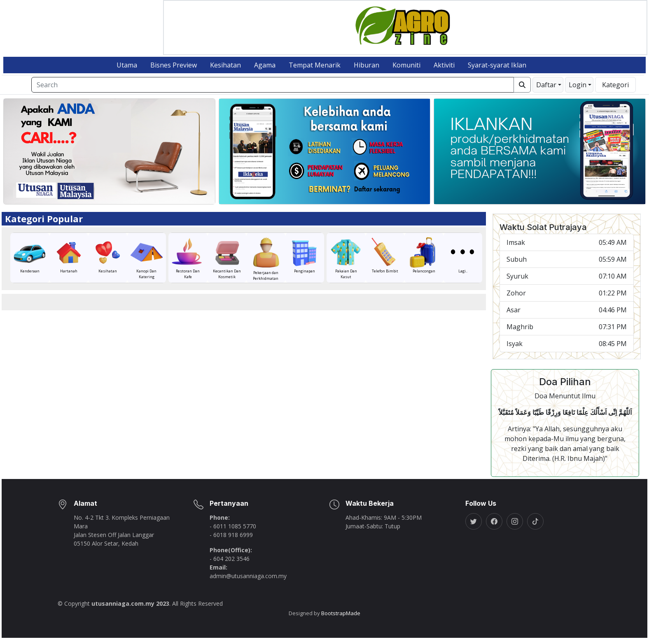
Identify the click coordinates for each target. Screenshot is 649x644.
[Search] (273, 92)
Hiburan (367, 72)
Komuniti (406, 72)
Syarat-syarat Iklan (497, 72)
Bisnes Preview (174, 72)
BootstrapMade (341, 620)
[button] (548, 92)
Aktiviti (444, 72)
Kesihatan (225, 72)
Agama (265, 72)
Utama (127, 72)
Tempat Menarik (315, 72)
